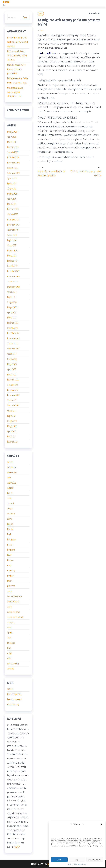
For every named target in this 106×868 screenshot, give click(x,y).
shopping (11, 622)
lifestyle (10, 560)
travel (9, 648)
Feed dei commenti (15, 699)
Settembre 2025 (13, 173)
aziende (10, 488)
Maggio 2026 (12, 132)
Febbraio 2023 (13, 323)
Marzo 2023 (12, 318)
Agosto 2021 (12, 411)
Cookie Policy (71, 864)
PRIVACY (17, 847)
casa (9, 498)
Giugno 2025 (12, 188)
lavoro (10, 555)
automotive (12, 483)
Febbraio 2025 (13, 209)
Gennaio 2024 (13, 266)
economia (11, 514)
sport (9, 627)
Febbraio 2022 (13, 379)
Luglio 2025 (12, 183)
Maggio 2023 (12, 307)
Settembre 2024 (13, 230)
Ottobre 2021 (12, 400)
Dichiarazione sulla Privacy (80, 864)
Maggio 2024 (12, 250)
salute (10, 591)
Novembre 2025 (13, 163)
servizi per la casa (14, 612)
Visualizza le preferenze (95, 860)
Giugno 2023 (12, 302)
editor (42, 30)
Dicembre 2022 (13, 333)
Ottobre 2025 (12, 168)
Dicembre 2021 (13, 390)
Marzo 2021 (12, 436)
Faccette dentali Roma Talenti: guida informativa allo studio (17, 55)
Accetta (59, 860)
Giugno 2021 (12, 421)
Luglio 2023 (12, 297)
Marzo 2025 (12, 204)
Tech (9, 637)
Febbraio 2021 (13, 442)
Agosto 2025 (12, 178)
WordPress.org (13, 704)
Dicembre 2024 (13, 219)
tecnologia (11, 643)
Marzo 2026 (12, 142)
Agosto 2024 (12, 235)
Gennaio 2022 (13, 385)
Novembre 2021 (13, 395)
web (41, 14)
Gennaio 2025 (13, 214)
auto (9, 477)
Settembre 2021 (13, 405)
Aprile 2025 (12, 199)
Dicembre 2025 (13, 157)
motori (10, 581)
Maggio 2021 (12, 426)
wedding (11, 668)
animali (10, 462)
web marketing (13, 663)
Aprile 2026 (12, 137)
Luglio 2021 (12, 416)
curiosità (11, 503)
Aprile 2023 (12, 312)
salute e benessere (14, 596)
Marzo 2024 (12, 256)
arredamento (12, 472)
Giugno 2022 (12, 359)
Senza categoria (13, 601)
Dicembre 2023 (13, 271)
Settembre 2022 (13, 349)
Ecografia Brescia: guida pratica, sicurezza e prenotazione (16, 69)
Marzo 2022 (12, 374)
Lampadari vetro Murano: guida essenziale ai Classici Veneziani (18, 42)
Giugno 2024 (12, 245)
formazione (11, 539)
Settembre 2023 (13, 287)
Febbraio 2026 (13, 147)
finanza (10, 529)
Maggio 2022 (12, 364)
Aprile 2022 (12, 369)
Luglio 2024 (12, 240)
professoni (11, 586)
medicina (11, 575)
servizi (10, 607)
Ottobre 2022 (12, 343)
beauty (10, 493)
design (10, 508)
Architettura (12, 467)
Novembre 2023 (13, 276)
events (10, 519)
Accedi (10, 689)
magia (10, 565)
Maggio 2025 (12, 194)
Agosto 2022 (12, 354)
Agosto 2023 (12, 292)
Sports (10, 632)
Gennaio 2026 (13, 152)
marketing (11, 570)
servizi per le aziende (15, 617)
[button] (102, 824)
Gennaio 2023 (13, 328)
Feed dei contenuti (14, 694)
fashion (10, 524)
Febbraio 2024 (13, 261)
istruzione (11, 550)
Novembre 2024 (13, 225)
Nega (77, 860)
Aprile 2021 (12, 431)
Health (10, 545)
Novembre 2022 (13, 338)
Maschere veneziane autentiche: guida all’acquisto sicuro (15, 92)
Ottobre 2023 (12, 281)
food (9, 534)
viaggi (9, 653)
